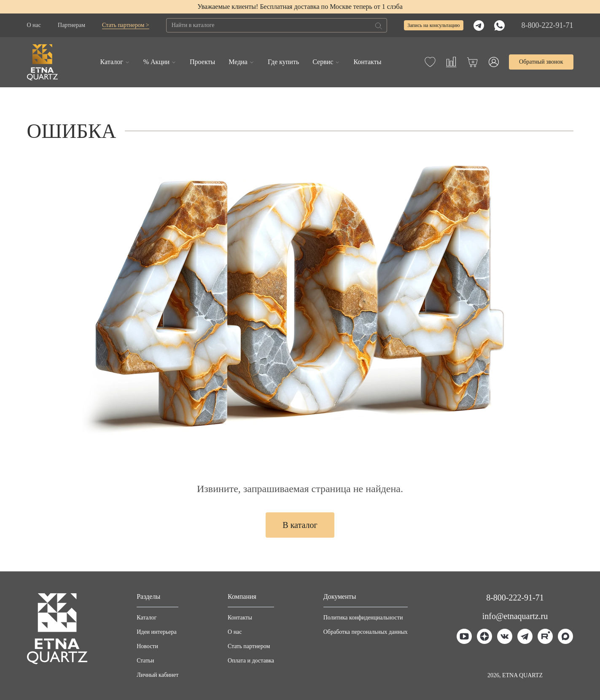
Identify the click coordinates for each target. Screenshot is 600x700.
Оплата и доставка (251, 661)
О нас (34, 25)
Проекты (202, 62)
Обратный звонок (541, 62)
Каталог (112, 62)
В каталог (300, 525)
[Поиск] (379, 26)
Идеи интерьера (157, 632)
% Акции (156, 62)
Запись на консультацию (433, 25)
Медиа (238, 62)
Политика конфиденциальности (363, 618)
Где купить (283, 62)
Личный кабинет (157, 675)
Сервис (323, 62)
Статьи (145, 661)
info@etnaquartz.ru (515, 616)
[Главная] (42, 62)
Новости (147, 646)
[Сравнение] (451, 62)
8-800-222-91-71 (548, 25)
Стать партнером (249, 646)
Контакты (367, 62)
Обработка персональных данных (366, 632)
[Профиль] (494, 62)
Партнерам (71, 25)
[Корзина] (472, 62)
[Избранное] (430, 62)
